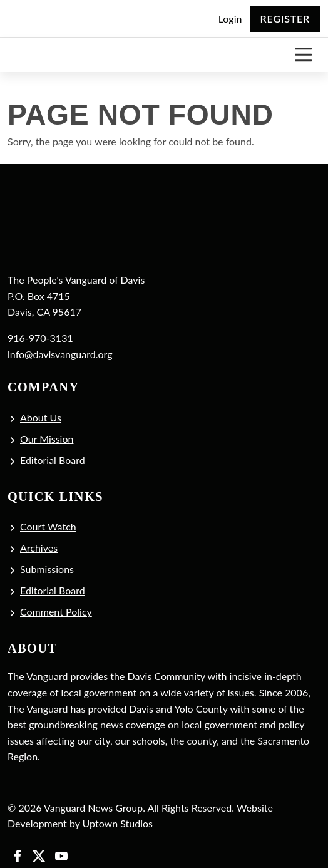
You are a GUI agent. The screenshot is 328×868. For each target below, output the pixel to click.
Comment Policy (56, 612)
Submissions (47, 569)
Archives (39, 548)
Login (230, 18)
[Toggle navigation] (303, 55)
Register (285, 18)
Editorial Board (53, 460)
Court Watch (48, 526)
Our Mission (47, 439)
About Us (41, 417)
